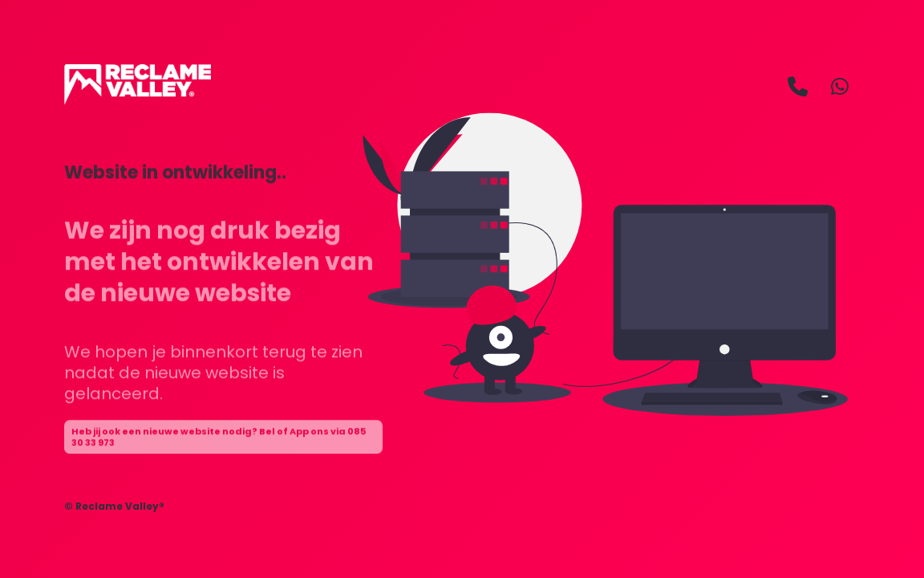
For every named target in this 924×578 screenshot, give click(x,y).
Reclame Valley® (120, 506)
